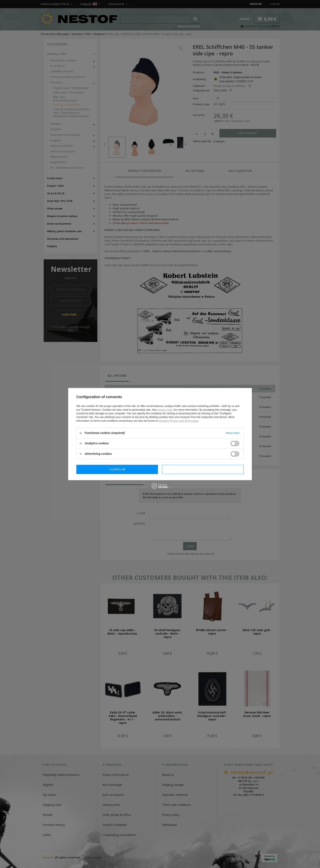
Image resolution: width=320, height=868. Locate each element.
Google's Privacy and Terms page (179, 421)
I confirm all (203, 469)
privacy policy (165, 410)
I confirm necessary (117, 469)
